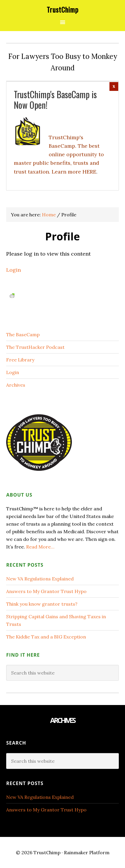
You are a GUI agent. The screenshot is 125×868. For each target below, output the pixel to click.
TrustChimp (63, 9)
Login (13, 270)
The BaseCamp (23, 334)
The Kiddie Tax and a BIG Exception (46, 637)
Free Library (20, 360)
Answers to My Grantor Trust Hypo (46, 591)
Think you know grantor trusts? (42, 604)
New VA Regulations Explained (40, 579)
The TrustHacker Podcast (35, 347)
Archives (16, 385)
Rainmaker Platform (87, 852)
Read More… (40, 547)
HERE (89, 172)
